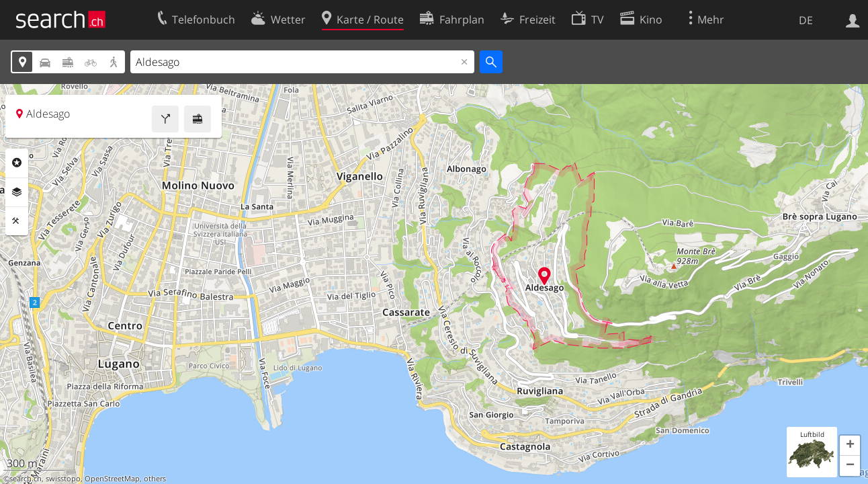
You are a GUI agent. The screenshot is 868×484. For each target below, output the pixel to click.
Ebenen (17, 192)
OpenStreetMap (112, 479)
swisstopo (63, 479)
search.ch (26, 479)
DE (806, 20)
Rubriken (17, 163)
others (155, 479)
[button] (850, 446)
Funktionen (17, 221)
